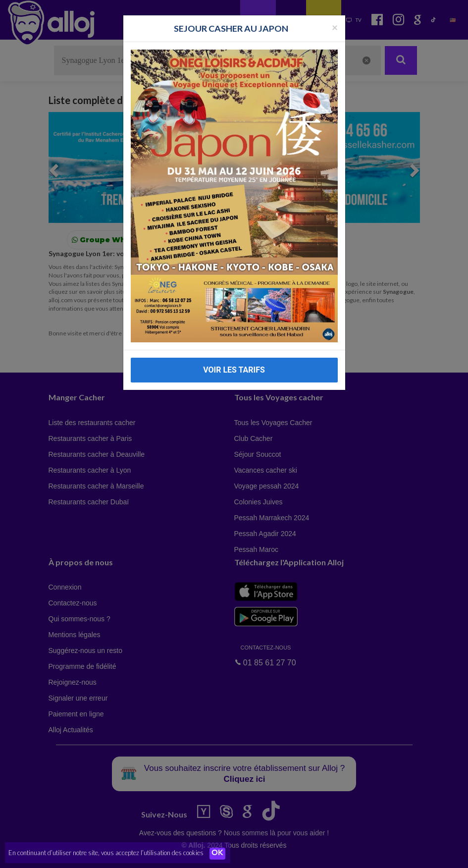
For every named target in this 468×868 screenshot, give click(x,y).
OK (218, 854)
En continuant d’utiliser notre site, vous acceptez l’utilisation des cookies (106, 853)
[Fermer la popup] (335, 27)
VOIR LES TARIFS (234, 370)
